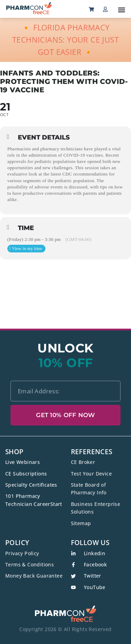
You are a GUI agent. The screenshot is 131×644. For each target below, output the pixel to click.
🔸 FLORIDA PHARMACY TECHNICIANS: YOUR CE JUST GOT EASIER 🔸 (65, 40)
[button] (121, 10)
